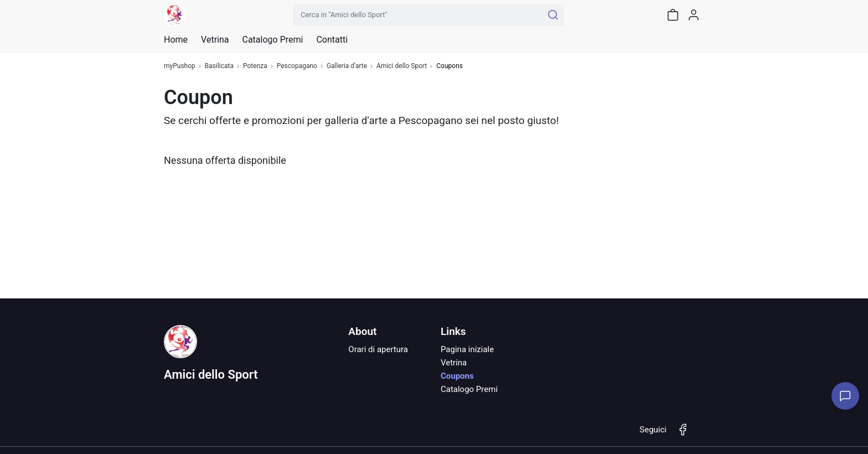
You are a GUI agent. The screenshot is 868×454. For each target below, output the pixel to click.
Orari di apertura (378, 349)
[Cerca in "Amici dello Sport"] (418, 15)
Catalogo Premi (469, 389)
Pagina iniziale (467, 349)
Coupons (457, 376)
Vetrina (454, 363)
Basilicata (219, 66)
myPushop (180, 66)
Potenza (255, 66)
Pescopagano (297, 66)
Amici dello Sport (402, 66)
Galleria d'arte (347, 66)
